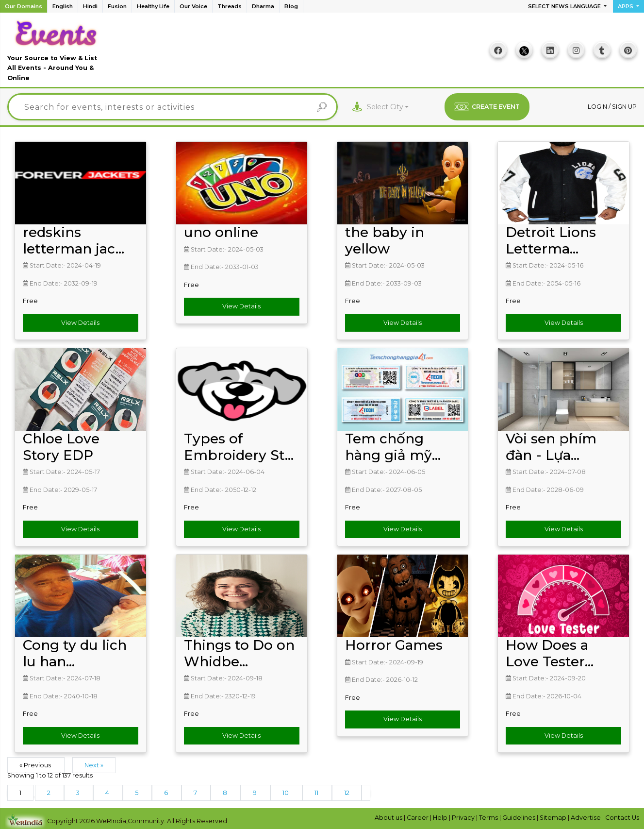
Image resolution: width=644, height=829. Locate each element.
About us (389, 816)
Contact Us (622, 816)
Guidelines (520, 816)
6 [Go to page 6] (167, 791)
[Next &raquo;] (366, 791)
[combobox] (388, 106)
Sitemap (554, 816)
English (63, 6)
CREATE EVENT (487, 105)
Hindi (90, 6)
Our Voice (193, 6)
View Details (80, 321)
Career (418, 816)
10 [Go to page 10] (286, 791)
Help (441, 816)
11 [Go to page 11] (317, 791)
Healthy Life (153, 6)
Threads (230, 6)
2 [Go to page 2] (50, 791)
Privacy (464, 816)
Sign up (624, 105)
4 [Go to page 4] (108, 791)
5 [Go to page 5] (137, 791)
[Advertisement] (290, 52)
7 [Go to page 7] (196, 791)
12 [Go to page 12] (347, 791)
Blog (291, 6)
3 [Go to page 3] (79, 791)
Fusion (117, 6)
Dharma (263, 6)
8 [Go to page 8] (226, 791)
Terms (489, 816)
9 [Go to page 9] (256, 791)
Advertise (586, 816)
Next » (94, 764)
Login (598, 105)
